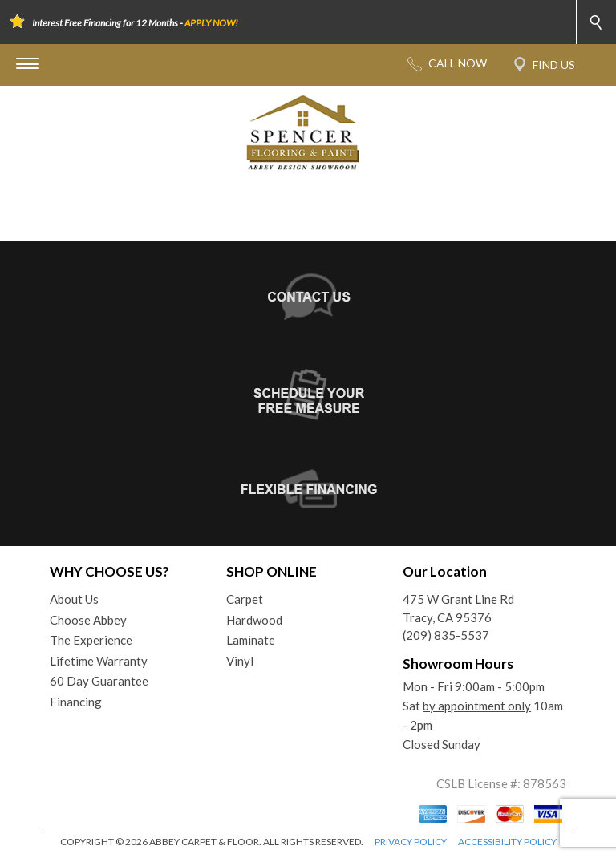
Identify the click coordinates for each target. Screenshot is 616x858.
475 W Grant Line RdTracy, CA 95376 (458, 608)
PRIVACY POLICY (411, 842)
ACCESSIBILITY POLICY (507, 842)
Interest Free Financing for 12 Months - (135, 23)
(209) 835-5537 (446, 635)
